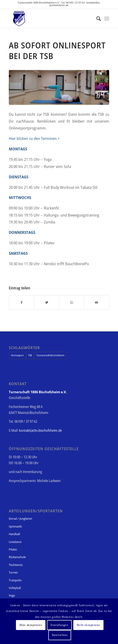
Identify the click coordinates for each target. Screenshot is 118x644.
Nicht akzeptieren (88, 625)
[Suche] (96, 19)
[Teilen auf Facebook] (22, 302)
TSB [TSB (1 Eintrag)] (30, 355)
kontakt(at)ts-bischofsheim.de (40, 430)
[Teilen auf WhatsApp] (72, 302)
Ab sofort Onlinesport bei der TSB (57, 51)
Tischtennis (16, 565)
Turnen (13, 572)
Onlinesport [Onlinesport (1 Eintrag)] (17, 355)
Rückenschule (17, 557)
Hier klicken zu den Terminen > (34, 138)
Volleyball (15, 588)
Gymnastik (15, 526)
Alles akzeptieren (31, 625)
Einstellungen (59, 625)
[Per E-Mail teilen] (97, 302)
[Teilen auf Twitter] (47, 302)
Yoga (12, 595)
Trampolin (15, 580)
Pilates (13, 549)
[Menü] (107, 19)
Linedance (15, 542)
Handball (14, 534)
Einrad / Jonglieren (20, 519)
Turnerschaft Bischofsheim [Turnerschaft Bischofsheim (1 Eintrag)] (50, 355)
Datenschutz (60, 635)
